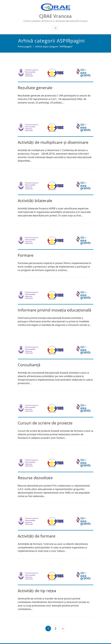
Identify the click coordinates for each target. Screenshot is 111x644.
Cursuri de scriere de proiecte (45, 423)
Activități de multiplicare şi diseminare (53, 142)
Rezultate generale (35, 88)
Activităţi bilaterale (35, 201)
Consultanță (29, 365)
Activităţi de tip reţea (37, 591)
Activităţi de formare (37, 536)
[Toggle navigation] (56, 28)
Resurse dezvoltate (35, 478)
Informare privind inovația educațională (54, 310)
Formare (26, 255)
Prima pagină (25, 46)
